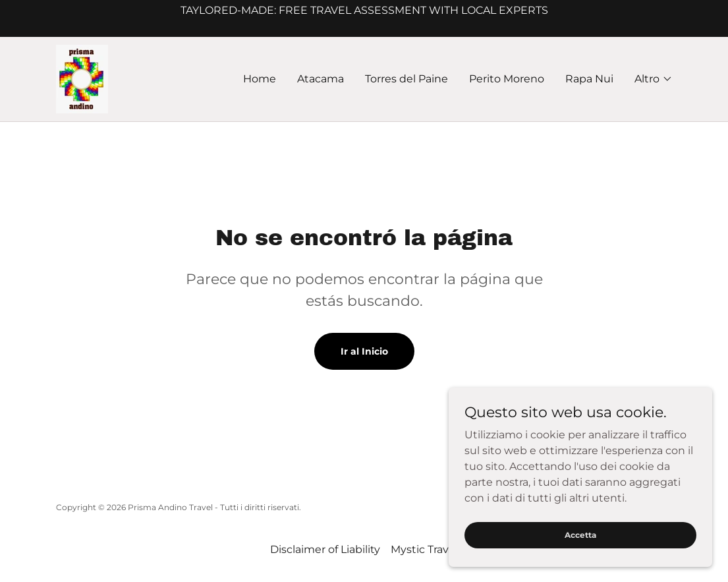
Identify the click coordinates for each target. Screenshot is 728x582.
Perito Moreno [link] (507, 79)
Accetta (580, 535)
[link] (82, 78)
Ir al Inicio (364, 351)
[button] (654, 79)
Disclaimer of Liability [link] (325, 549)
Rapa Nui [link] (589, 79)
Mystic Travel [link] (424, 549)
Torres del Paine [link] (406, 79)
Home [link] (260, 79)
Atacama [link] (321, 79)
